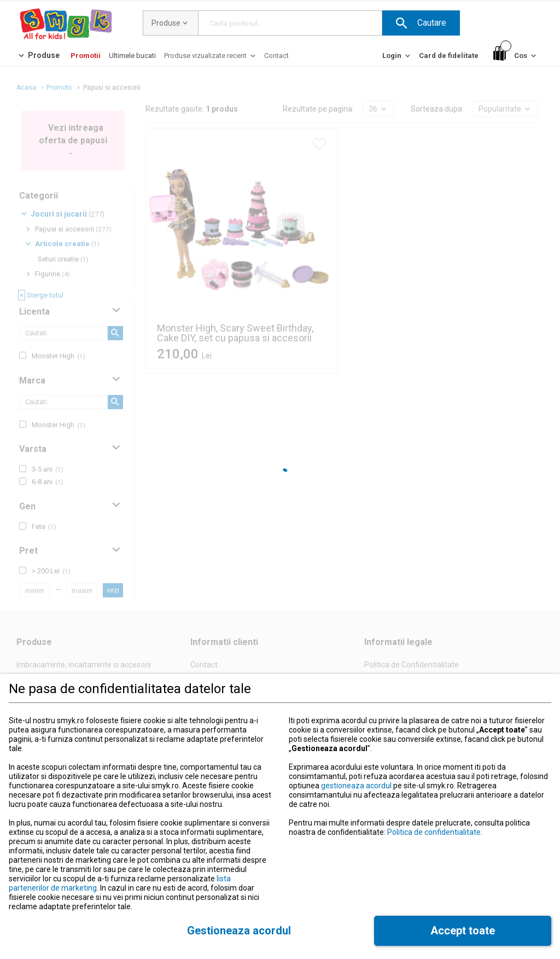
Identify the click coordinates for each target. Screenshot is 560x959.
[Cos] (516, 56)
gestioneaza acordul (356, 786)
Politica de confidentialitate (434, 832)
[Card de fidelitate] (449, 56)
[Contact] (276, 56)
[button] (421, 23)
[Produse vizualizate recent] (211, 58)
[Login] (397, 58)
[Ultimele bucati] (132, 56)
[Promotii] (86, 56)
